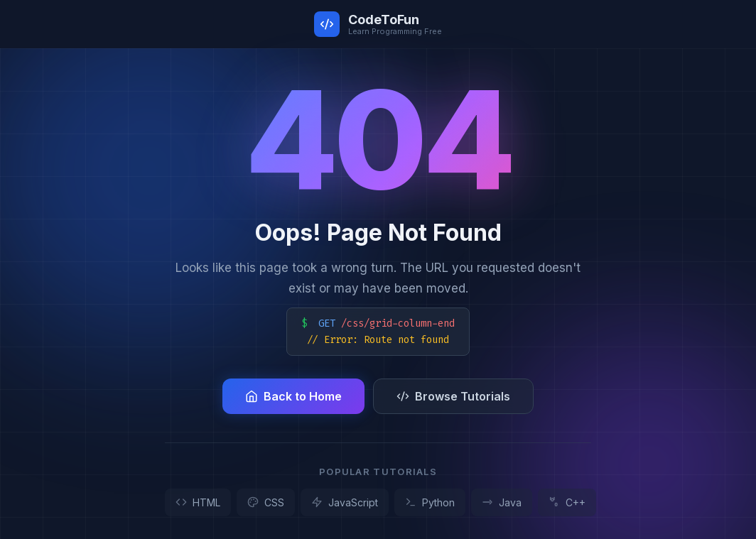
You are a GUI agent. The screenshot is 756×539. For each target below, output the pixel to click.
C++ (567, 502)
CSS (266, 502)
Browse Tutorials (453, 396)
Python (430, 502)
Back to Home (293, 396)
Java (502, 502)
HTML (198, 502)
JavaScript (345, 502)
